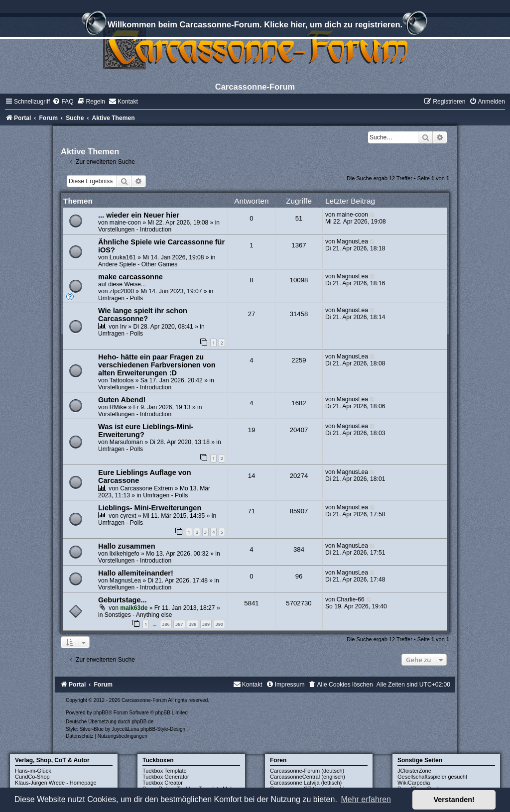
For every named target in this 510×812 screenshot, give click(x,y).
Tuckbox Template (165, 771)
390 (219, 624)
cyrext (128, 516)
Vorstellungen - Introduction (135, 230)
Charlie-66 (351, 599)
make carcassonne (130, 277)
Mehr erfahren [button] (366, 799)
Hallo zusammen (127, 546)
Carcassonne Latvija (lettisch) (306, 783)
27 (252, 314)
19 (252, 430)
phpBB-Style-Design (163, 729)
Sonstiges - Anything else (138, 615)
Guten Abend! (122, 400)
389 (206, 624)
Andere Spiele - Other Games (138, 264)
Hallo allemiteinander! (136, 573)
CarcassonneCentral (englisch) (308, 777)
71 (252, 511)
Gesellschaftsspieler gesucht (432, 777)
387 (179, 624)
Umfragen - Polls (121, 298)
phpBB (101, 713)
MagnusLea (352, 241)
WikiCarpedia (414, 783)
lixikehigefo (125, 554)
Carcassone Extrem (146, 488)
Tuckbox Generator (166, 777)
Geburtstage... (123, 600)
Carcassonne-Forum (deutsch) (307, 771)
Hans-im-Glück (33, 771)
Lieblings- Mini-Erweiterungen (150, 508)
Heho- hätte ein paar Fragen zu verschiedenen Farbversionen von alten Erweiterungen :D (157, 365)
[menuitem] (63, 102)
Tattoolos (122, 380)
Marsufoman (126, 442)
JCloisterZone (414, 771)
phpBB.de (142, 722)
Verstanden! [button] (454, 800)
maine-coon (125, 223)
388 (192, 624)
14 (252, 476)
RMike (118, 407)
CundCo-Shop (32, 777)
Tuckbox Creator (163, 783)
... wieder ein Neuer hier (139, 215)
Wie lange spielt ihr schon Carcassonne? (143, 315)
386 (166, 624)
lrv (123, 327)
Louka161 (123, 257)
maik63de (134, 608)
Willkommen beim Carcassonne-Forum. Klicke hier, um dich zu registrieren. (255, 26)
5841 (251, 603)
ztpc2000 (122, 291)
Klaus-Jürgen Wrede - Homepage (56, 783)
